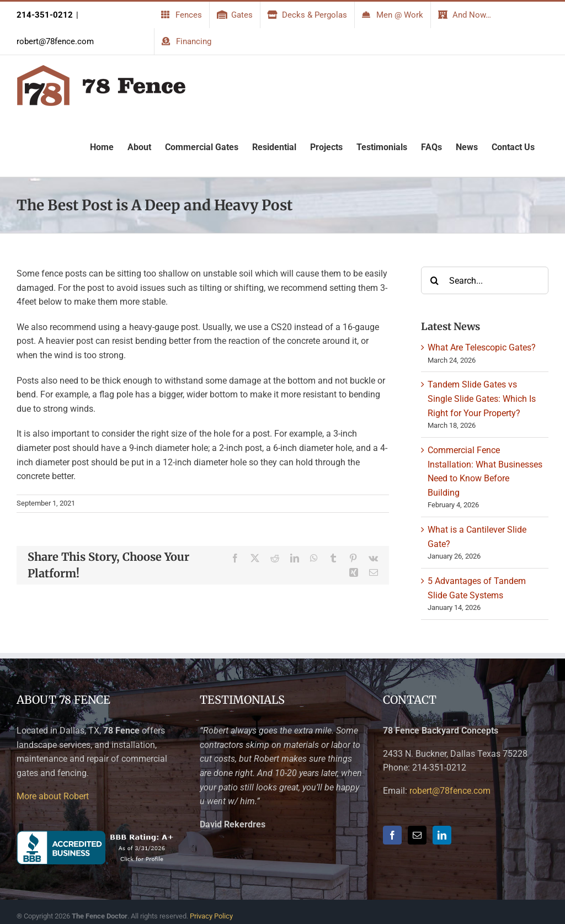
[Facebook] (392, 835)
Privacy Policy (211, 916)
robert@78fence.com (55, 41)
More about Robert (53, 796)
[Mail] (417, 835)
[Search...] (485, 280)
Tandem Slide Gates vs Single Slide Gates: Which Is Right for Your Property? (482, 399)
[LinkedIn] (442, 835)
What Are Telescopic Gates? (482, 347)
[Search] (435, 280)
